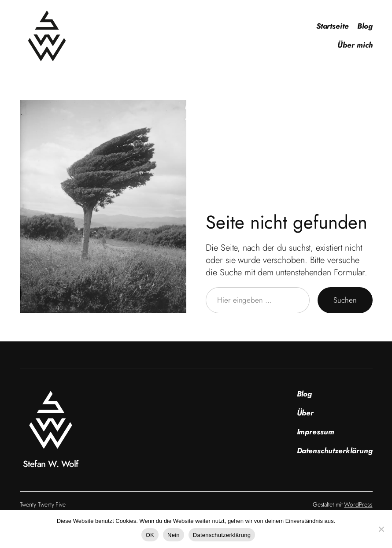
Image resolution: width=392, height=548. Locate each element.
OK (150, 535)
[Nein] (381, 529)
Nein (174, 535)
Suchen (345, 300)
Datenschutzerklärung (222, 535)
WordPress (358, 504)
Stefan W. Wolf (51, 464)
